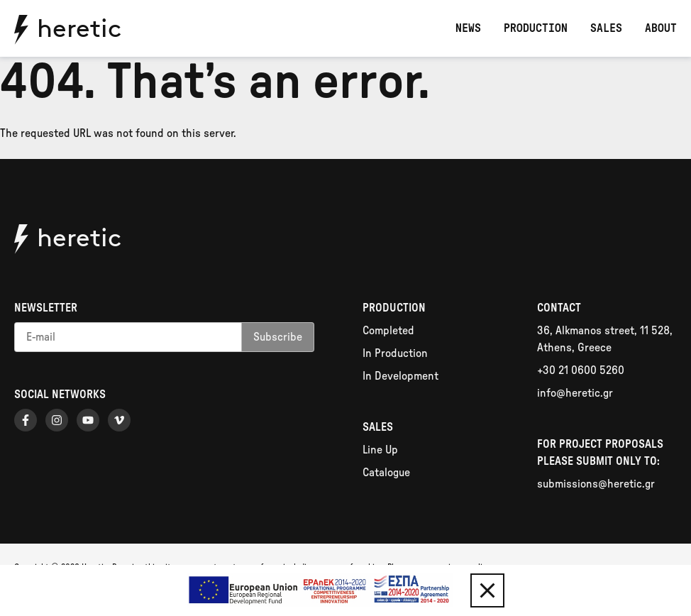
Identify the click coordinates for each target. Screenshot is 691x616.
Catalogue (386, 473)
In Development (400, 376)
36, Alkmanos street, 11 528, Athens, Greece (605, 339)
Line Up (380, 450)
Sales (606, 28)
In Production (395, 353)
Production (536, 28)
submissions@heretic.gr (596, 484)
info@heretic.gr (575, 393)
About (661, 28)
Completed (388, 331)
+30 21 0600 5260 (581, 370)
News (468, 28)
